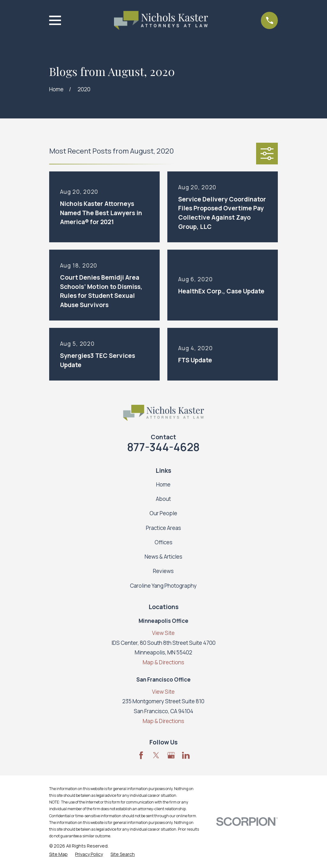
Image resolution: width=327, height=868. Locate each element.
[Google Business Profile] (171, 755)
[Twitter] (156, 755)
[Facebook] (141, 755)
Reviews (163, 571)
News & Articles (163, 557)
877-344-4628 (163, 447)
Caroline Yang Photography (163, 586)
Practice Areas (163, 528)
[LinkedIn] (186, 755)
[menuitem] (58, 854)
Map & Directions (163, 662)
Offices (163, 542)
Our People (163, 513)
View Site (163, 633)
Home (163, 484)
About (163, 499)
